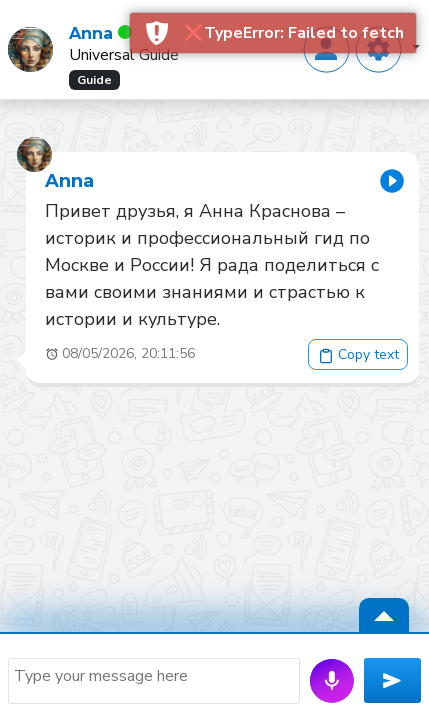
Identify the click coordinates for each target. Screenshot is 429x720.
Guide (94, 80)
